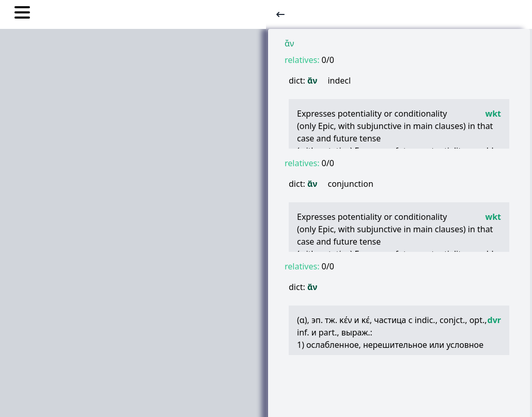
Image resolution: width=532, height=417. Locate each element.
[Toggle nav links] (22, 14)
